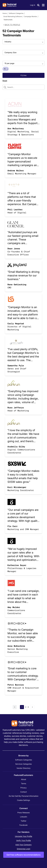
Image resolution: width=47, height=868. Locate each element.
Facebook (23, 825)
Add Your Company (23, 845)
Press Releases (24, 813)
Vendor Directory (23, 768)
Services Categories (23, 764)
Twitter (23, 821)
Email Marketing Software (13, 16)
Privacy (23, 788)
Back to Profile (12, 25)
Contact (24, 792)
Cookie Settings (23, 800)
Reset (5, 81)
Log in (33, 5)
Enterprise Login (24, 849)
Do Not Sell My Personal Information (24, 796)
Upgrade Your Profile (23, 836)
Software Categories (16, 13)
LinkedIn (24, 817)
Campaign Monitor (31, 16)
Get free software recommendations (24, 855)
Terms (24, 783)
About (24, 779)
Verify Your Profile (23, 840)
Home (5, 13)
